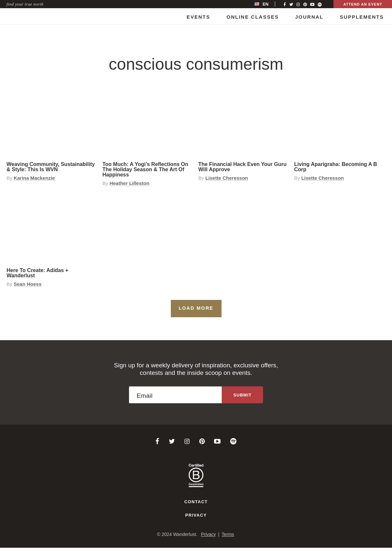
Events (198, 17)
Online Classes (253, 17)
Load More (196, 308)
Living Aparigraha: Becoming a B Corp (336, 167)
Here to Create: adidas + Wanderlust (37, 273)
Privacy (196, 515)
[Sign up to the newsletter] (242, 395)
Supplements (362, 17)
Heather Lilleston (130, 183)
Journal (309, 17)
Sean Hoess (28, 284)
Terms (228, 534)
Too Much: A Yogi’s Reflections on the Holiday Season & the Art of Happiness (145, 169)
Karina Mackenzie (34, 178)
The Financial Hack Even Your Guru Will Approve (242, 167)
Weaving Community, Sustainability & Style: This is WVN (51, 167)
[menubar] (268, 4)
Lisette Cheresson (227, 178)
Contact (196, 502)
